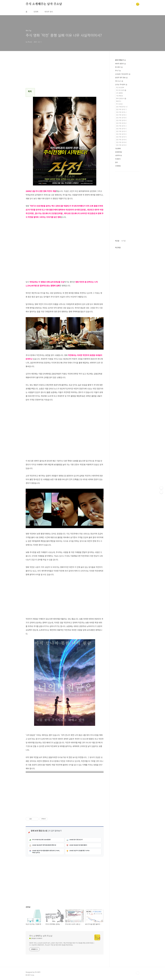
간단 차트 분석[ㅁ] (121, 120)
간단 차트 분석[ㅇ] (121, 129)
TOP (138, 973)
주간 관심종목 (120, 87)
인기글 (123, 241)
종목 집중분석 (121, 98)
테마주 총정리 (120, 64)
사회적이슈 (119, 155)
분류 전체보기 (120, 60)
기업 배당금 (119, 96)
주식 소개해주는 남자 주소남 (44, 4)
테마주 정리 (49, 12)
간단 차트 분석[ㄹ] (121, 118)
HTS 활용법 (119, 93)
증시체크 (119, 67)
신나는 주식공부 (121, 84)
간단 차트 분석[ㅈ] (121, 131)
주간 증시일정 (121, 90)
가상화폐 (118, 148)
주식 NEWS (119, 104)
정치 (116, 162)
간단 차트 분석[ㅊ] (121, 134)
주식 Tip (118, 71)
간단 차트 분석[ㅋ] (121, 137)
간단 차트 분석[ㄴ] (121, 112)
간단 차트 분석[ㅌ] (121, 140)
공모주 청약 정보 (121, 77)
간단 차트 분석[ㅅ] (121, 126)
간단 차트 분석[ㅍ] (121, 142)
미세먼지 (118, 159)
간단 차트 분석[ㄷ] (121, 115)
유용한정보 (119, 152)
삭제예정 (118, 166)
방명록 (36, 12)
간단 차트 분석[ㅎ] (121, 145)
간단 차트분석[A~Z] (122, 107)
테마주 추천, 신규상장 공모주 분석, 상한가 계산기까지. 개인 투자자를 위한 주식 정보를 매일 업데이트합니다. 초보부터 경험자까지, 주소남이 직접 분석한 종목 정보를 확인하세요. (62, 944)
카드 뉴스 (119, 81)
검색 (133, 4)
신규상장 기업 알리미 (123, 74)
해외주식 (119, 101)
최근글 (117, 241)
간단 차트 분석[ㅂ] (121, 123)
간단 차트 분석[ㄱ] (121, 109)
